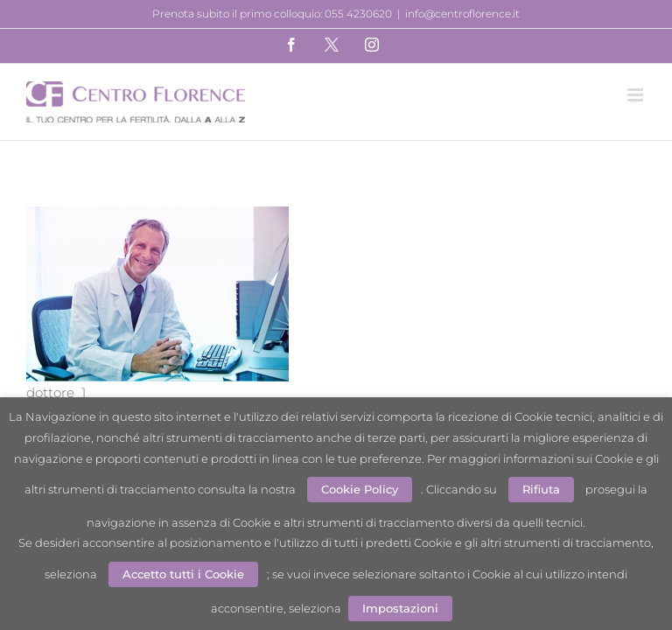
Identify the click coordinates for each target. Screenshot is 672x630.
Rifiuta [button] (541, 489)
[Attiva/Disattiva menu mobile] (637, 95)
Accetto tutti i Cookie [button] (183, 574)
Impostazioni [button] (400, 608)
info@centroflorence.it (462, 14)
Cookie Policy (360, 489)
